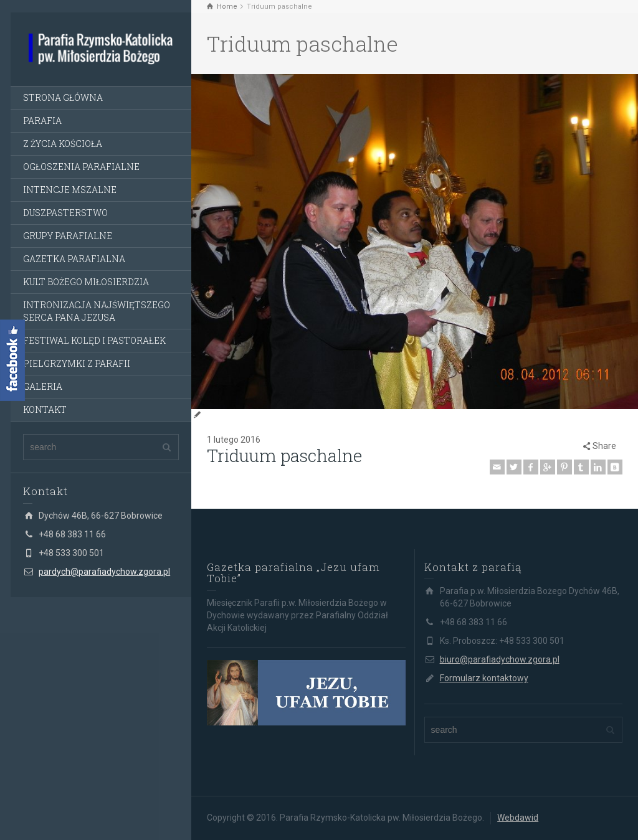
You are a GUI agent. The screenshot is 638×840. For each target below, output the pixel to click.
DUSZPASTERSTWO (65, 213)
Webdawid (518, 818)
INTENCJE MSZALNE (70, 190)
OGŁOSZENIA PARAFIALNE (81, 167)
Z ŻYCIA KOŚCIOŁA (63, 144)
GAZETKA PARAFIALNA (74, 259)
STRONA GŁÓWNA (63, 97)
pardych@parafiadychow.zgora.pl (104, 572)
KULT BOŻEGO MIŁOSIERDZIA (86, 282)
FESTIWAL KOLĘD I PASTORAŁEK (94, 340)
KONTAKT (45, 409)
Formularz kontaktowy (484, 678)
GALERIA (43, 386)
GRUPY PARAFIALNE (68, 236)
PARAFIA (42, 120)
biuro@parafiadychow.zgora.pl (500, 659)
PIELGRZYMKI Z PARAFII (77, 363)
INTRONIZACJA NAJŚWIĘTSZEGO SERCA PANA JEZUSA (97, 311)
